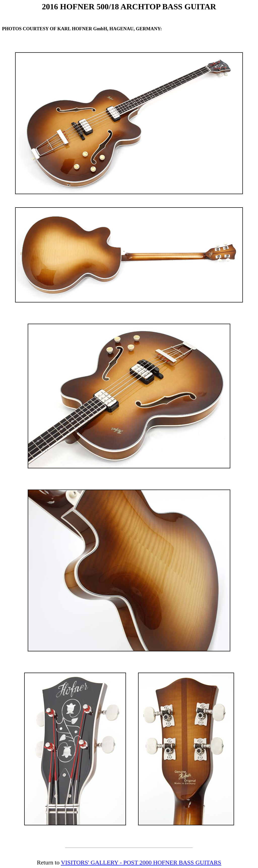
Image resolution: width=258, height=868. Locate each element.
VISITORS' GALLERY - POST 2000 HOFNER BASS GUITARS (141, 862)
